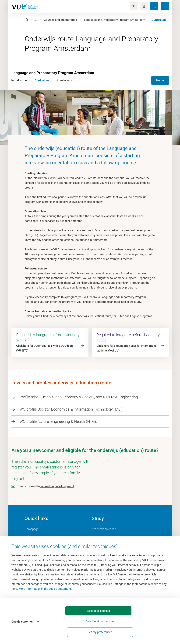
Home (160, 80)
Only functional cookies (115, 631)
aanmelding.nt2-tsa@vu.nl (57, 486)
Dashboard (31, 550)
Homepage (31, 529)
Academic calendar (104, 529)
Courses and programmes (60, 20)
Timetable (98, 543)
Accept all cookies (80, 632)
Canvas (96, 550)
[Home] (26, 20)
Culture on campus (36, 536)
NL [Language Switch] (134, 6)
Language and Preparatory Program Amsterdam (115, 20)
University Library (35, 543)
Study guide (99, 536)
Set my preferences (151, 632)
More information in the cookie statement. (45, 607)
